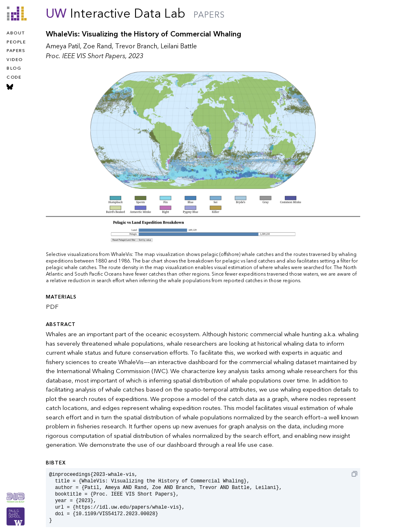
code (14, 77)
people (16, 42)
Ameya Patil (63, 46)
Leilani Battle (179, 46)
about (16, 33)
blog (14, 68)
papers (16, 51)
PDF (52, 307)
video (15, 60)
